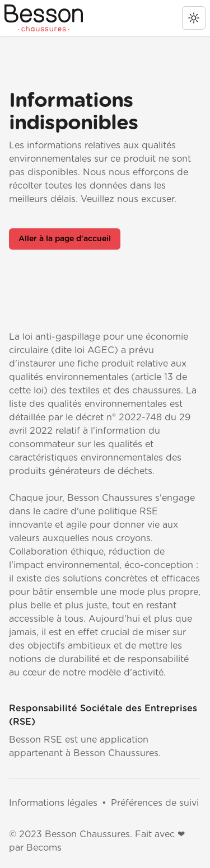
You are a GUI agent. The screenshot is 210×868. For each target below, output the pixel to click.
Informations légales (53, 803)
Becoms (44, 848)
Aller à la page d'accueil (65, 239)
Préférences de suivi (155, 803)
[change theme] (194, 18)
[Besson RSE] (44, 18)
